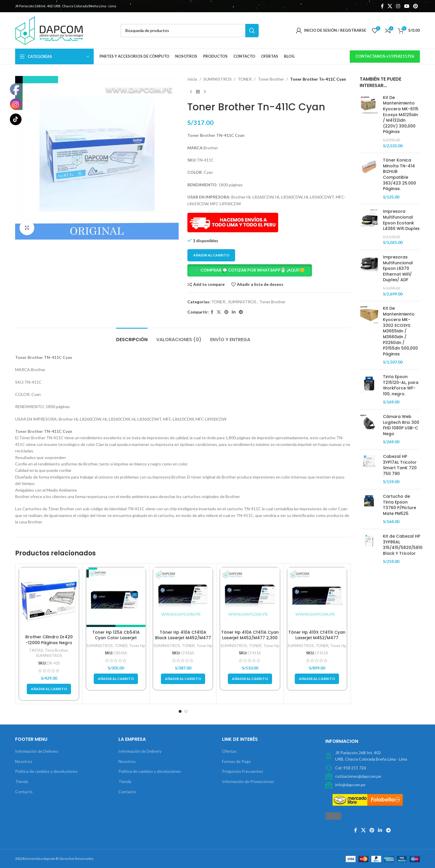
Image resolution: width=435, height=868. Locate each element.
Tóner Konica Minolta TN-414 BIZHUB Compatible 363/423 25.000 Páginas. (400, 175)
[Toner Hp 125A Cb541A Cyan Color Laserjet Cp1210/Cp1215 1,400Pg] (116, 597)
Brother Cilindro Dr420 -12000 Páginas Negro (49, 640)
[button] (269, 270)
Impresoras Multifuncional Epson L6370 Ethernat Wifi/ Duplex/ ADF (398, 269)
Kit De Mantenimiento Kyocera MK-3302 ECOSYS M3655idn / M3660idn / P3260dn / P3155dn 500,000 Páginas (400, 331)
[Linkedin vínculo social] (234, 312)
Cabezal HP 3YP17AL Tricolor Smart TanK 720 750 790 (400, 465)
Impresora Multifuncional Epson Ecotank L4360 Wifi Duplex (401, 220)
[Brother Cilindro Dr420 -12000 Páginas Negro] (49, 599)
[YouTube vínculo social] (407, 6)
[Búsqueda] (189, 31)
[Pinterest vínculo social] (415, 6)
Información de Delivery (37, 751)
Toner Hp (137, 646)
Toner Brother (271, 79)
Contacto (24, 792)
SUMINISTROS (217, 79)
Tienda (22, 781)
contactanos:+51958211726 (385, 56)
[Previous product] (191, 92)
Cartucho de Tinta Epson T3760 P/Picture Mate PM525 (400, 505)
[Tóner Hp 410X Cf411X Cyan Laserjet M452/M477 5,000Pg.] (317, 597)
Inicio (192, 79)
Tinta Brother (56, 650)
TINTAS (36, 650)
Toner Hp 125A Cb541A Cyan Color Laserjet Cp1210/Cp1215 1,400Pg (116, 638)
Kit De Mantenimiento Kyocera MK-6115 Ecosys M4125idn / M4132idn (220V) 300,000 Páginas (401, 115)
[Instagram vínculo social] (398, 6)
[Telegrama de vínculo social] (241, 312)
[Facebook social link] (382, 6)
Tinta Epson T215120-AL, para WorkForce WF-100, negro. (401, 385)
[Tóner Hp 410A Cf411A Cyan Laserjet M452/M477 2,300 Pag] (250, 597)
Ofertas (229, 751)
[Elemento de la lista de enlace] (373, 768)
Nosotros (24, 761)
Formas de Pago (236, 761)
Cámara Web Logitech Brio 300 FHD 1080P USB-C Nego (401, 425)
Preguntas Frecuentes (243, 771)
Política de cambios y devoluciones (46, 771)
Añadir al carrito (211, 255)
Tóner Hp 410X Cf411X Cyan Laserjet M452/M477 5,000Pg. (317, 638)
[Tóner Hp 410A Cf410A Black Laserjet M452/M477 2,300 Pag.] (183, 597)
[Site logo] (49, 30)
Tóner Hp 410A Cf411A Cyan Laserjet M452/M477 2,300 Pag (250, 638)
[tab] (132, 337)
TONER (245, 79)
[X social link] (390, 6)
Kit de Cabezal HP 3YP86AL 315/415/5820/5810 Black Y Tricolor (403, 545)
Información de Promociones (248, 781)
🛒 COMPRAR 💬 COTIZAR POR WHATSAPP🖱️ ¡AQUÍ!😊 (250, 270)
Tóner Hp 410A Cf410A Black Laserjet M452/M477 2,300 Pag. (183, 638)
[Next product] (205, 92)
